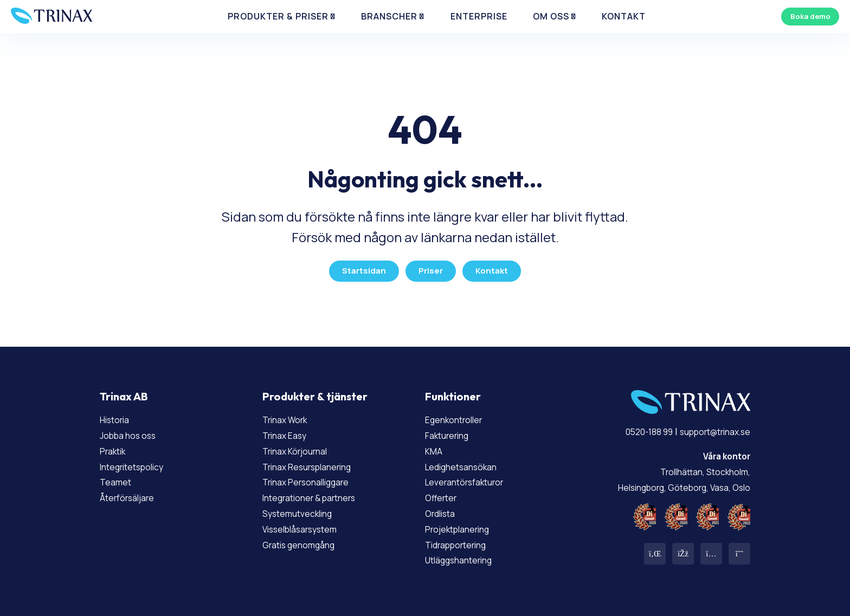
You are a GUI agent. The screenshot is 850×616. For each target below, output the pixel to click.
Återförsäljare (132, 494)
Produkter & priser (297, 21)
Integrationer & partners (319, 494)
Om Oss (527, 21)
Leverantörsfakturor (472, 478)
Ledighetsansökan (468, 462)
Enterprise (467, 21)
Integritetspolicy (139, 462)
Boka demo (803, 21)
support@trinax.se (707, 427)
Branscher (392, 21)
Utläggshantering (465, 556)
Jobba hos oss (132, 431)
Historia (118, 416)
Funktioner (453, 393)
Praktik (116, 446)
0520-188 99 (630, 427)
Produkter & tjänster (315, 393)
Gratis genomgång (305, 540)
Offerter (444, 494)
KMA (435, 446)
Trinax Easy (289, 431)
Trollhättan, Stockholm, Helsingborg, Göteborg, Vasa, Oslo (673, 467)
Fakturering (452, 431)
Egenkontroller (460, 416)
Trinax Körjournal (301, 446)
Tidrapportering (462, 540)
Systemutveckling (304, 509)
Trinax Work (289, 416)
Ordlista (444, 509)
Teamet (118, 478)
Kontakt (588, 21)
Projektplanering (464, 524)
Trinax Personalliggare (314, 478)
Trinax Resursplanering (315, 462)
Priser (431, 267)
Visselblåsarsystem (307, 524)
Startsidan (362, 267)
